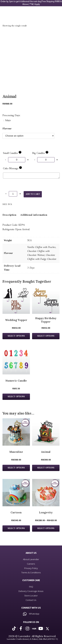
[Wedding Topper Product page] (16, 300)
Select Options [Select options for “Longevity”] (46, 529)
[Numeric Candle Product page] (16, 361)
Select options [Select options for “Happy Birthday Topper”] (46, 336)
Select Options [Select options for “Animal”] (46, 468)
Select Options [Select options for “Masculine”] (16, 468)
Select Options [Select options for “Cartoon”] (16, 529)
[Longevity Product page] (46, 493)
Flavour (7, 129)
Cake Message (12, 169)
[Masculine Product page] (16, 432)
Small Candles (12, 153)
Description (9, 215)
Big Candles (40, 153)
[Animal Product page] (46, 432)
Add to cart (33, 194)
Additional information (34, 215)
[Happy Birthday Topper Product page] (46, 300)
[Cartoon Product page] (16, 493)
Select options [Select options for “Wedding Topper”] (16, 336)
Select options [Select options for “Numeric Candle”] (16, 397)
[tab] (9, 215)
